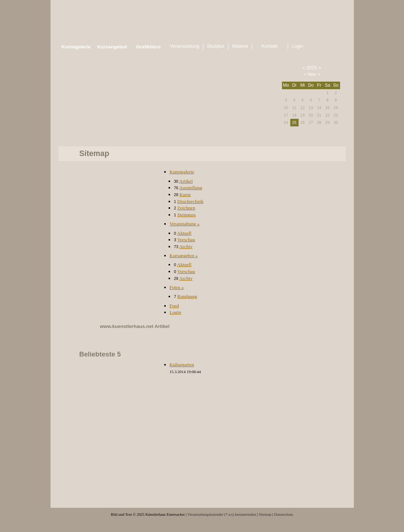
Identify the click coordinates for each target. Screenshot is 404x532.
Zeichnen (186, 208)
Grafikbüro (148, 47)
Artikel (186, 181)
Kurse (185, 194)
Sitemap (265, 514)
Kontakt (270, 46)
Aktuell (184, 233)
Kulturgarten (182, 365)
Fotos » (177, 287)
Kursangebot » (184, 256)
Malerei (240, 46)
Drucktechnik (190, 201)
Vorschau (186, 240)
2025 (312, 68)
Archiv (186, 246)
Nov (312, 74)
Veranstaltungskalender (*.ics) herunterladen (222, 514)
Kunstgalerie (182, 172)
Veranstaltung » (185, 224)
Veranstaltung (185, 46)
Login (175, 312)
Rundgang (187, 296)
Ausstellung (191, 188)
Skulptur (216, 46)
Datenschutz (284, 514)
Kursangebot (112, 47)
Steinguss (186, 215)
